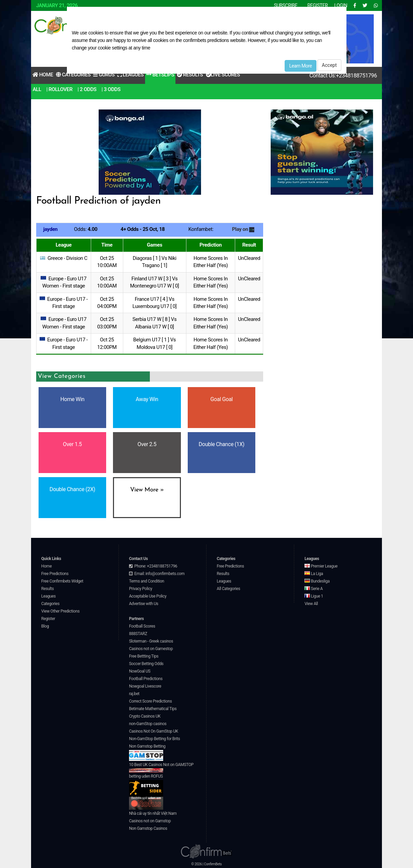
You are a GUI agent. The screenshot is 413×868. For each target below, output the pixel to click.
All (37, 89)
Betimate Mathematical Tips (153, 709)
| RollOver (60, 89)
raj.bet (134, 694)
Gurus (104, 75)
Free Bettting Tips (144, 656)
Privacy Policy (141, 589)
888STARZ (138, 634)
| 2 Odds (87, 89)
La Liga (314, 574)
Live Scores (223, 75)
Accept (329, 65)
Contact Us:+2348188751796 (343, 76)
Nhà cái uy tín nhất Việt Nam (153, 813)
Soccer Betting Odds (146, 664)
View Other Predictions (60, 611)
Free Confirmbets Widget (62, 581)
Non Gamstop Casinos (148, 828)
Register (48, 619)
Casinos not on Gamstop (150, 821)
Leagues (131, 75)
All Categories (229, 589)
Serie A (314, 589)
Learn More (301, 66)
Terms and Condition (147, 581)
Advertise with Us (144, 604)
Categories (73, 75)
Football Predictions (146, 679)
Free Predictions (55, 574)
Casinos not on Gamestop (151, 649)
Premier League (321, 566)
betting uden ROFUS (146, 785)
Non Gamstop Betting (147, 752)
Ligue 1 (314, 596)
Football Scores (142, 626)
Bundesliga (317, 581)
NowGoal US (140, 671)
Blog (45, 626)
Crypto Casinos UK (145, 716)
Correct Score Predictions (151, 701)
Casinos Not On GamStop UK (154, 731)
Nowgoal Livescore (145, 686)
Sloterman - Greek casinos (151, 641)
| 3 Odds (111, 89)
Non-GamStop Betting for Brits (154, 739)
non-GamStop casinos (148, 724)
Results (190, 75)
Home (43, 75)
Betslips (160, 75)
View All (311, 604)
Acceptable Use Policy (148, 596)
